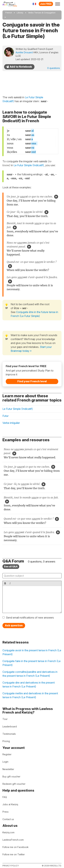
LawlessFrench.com (13, 840)
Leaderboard (10, 726)
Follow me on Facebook (16, 847)
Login (5, 762)
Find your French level (32, 381)
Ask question (14, 625)
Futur (5, 416)
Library (20, 13)
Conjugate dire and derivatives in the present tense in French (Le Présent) (29, 685)
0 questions (54, 68)
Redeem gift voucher (14, 784)
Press (5, 812)
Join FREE (46, 4)
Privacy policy (11, 866)
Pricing (6, 741)
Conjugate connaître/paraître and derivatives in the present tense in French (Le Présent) (30, 674)
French (9, 13)
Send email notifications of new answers (30, 618)
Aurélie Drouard (24, 52)
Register (7, 754)
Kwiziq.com (8, 832)
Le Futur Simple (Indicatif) (29, 165)
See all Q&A (11, 566)
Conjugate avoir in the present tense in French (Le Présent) (32, 652)
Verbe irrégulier (11, 423)
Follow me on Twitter (14, 854)
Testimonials (9, 734)
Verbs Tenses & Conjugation (42, 13)
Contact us (8, 819)
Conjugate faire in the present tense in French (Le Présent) (32, 663)
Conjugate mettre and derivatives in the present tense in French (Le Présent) (30, 695)
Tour (5, 719)
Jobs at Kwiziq (10, 804)
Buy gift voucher (11, 777)
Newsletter (8, 769)
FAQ (5, 797)
